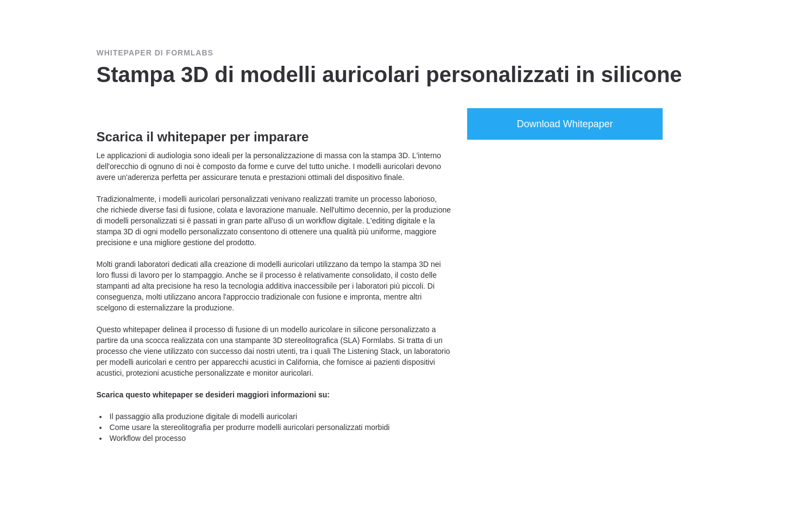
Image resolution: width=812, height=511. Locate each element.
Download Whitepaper (565, 124)
